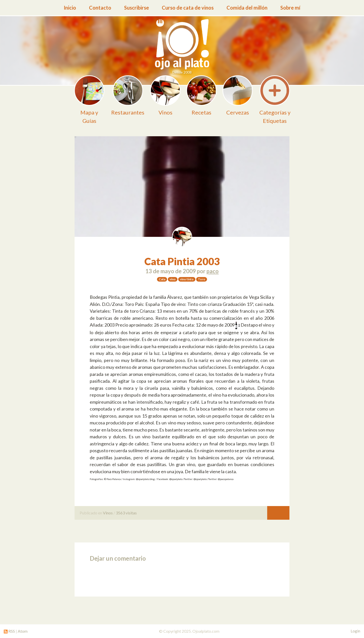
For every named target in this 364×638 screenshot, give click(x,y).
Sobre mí (290, 8)
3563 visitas (126, 513)
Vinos (108, 513)
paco (213, 271)
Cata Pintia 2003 (182, 261)
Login (355, 631)
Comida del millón (247, 8)
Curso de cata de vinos (188, 8)
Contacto (100, 8)
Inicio (70, 8)
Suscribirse (136, 8)
